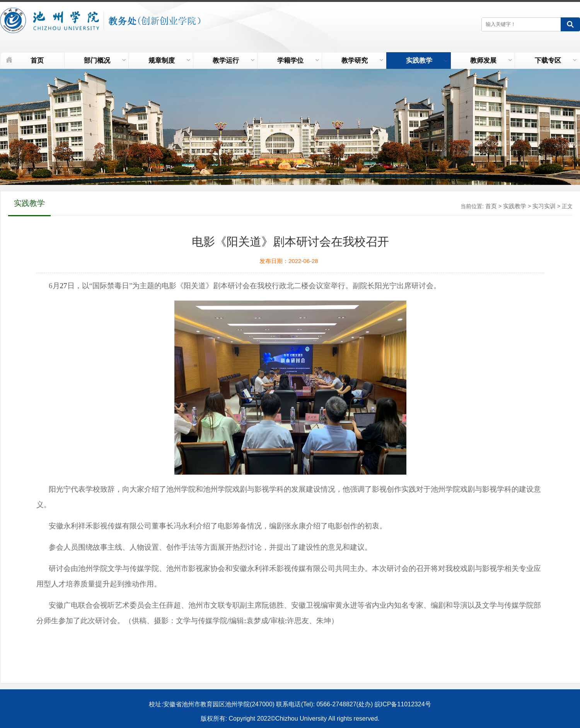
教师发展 (491, 61)
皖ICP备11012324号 (403, 704)
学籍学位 (298, 61)
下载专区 (556, 61)
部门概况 (105, 61)
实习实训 (544, 206)
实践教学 (427, 61)
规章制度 (169, 61)
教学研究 (362, 61)
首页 (37, 61)
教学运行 (234, 61)
